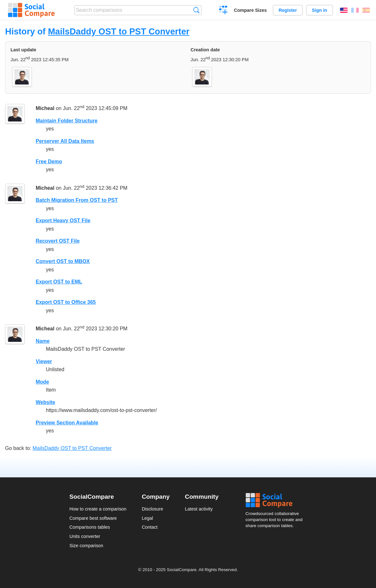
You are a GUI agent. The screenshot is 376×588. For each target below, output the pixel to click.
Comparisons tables (90, 527)
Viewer (44, 361)
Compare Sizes (250, 10)
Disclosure (152, 509)
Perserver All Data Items (65, 141)
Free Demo (49, 162)
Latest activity (199, 509)
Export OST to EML (59, 282)
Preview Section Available (67, 423)
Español (366, 10)
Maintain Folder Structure (67, 121)
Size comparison (86, 546)
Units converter (85, 536)
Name (43, 341)
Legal (147, 518)
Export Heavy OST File (63, 220)
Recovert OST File (58, 241)
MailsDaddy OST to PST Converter (119, 31)
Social (276, 500)
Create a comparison (224, 11)
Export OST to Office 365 (66, 302)
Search (196, 10)
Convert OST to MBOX (63, 261)
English (344, 10)
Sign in (320, 10)
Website (45, 402)
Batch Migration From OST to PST (77, 200)
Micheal (45, 108)
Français (355, 10)
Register (288, 10)
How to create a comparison (98, 509)
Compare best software (93, 518)
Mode (42, 382)
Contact (150, 527)
